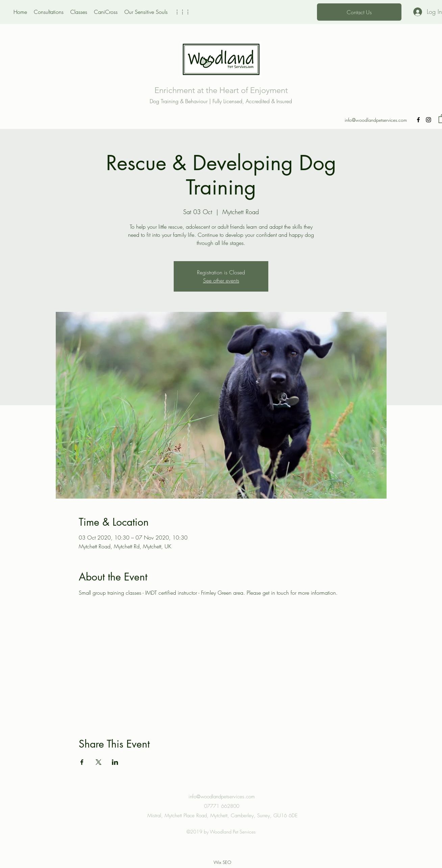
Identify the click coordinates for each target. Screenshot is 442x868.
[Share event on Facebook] (82, 762)
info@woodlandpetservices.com (376, 120)
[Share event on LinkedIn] (115, 762)
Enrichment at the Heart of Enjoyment (221, 90)
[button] (182, 12)
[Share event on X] (99, 762)
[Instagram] (428, 120)
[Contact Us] (359, 12)
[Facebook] (418, 120)
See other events (221, 280)
